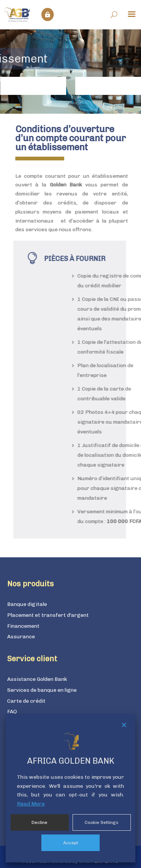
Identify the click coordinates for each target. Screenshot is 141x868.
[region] (70, 72)
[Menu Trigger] (132, 14)
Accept (71, 843)
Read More (31, 804)
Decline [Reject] (39, 822)
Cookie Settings (102, 822)
